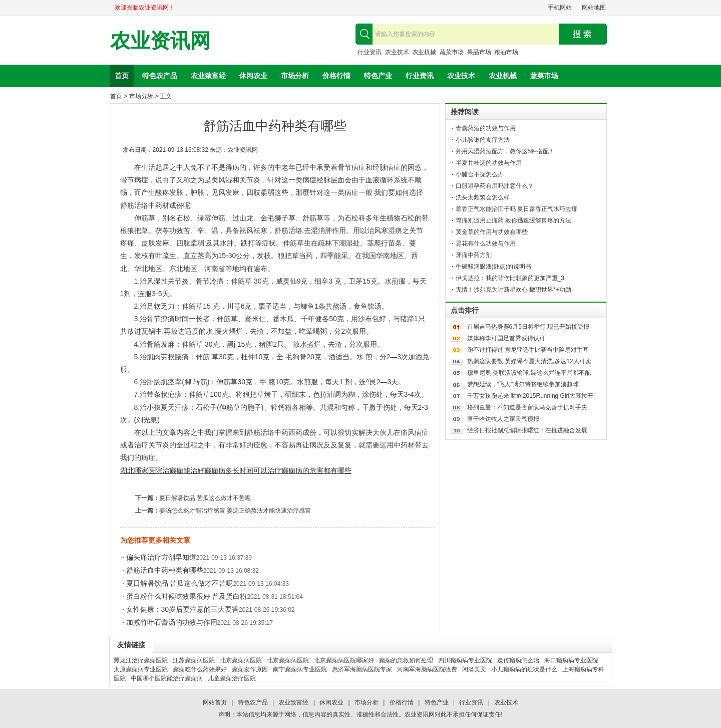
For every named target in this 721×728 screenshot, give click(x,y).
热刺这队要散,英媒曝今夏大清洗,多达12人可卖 (529, 361)
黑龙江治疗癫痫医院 (141, 660)
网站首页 (215, 702)
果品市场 (479, 52)
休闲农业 (253, 76)
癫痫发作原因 (250, 669)
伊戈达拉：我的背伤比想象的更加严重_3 (510, 278)
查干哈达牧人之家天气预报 (503, 419)
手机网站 (560, 8)
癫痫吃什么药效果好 (200, 669)
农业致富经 (208, 76)
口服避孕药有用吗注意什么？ (495, 186)
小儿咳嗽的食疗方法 (483, 140)
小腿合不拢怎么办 (480, 174)
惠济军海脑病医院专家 (362, 669)
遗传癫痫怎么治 (518, 660)
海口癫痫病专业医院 (571, 660)
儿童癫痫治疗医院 (232, 678)
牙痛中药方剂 (474, 255)
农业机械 (424, 52)
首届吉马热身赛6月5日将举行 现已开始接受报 (528, 327)
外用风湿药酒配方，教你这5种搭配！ (505, 151)
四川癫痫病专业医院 (465, 660)
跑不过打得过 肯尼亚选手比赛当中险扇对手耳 (528, 350)
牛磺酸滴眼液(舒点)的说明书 (494, 267)
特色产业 (378, 76)
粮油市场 (506, 52)
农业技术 (397, 52)
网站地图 (594, 8)
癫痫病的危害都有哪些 (316, 470)
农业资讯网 (160, 41)
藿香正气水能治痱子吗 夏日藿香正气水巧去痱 (516, 209)
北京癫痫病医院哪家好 (344, 660)
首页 (122, 76)
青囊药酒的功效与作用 (486, 128)
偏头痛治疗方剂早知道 (161, 557)
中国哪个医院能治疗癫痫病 (167, 678)
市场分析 (295, 76)
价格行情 (336, 76)
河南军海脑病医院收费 (427, 669)
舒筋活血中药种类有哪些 (165, 570)
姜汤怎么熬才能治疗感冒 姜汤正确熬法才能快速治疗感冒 (235, 511)
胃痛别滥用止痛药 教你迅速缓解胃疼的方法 (513, 220)
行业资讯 (370, 52)
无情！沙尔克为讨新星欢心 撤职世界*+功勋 (513, 290)
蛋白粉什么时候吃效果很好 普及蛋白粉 (187, 596)
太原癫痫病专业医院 (141, 669)
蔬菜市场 (452, 52)
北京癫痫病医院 (241, 660)
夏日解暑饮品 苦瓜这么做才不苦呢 (205, 498)
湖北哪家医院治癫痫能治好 (162, 470)
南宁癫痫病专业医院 (300, 669)
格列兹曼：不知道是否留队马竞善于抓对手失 (527, 407)
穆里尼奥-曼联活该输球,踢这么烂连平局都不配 (529, 373)
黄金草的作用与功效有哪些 (492, 232)
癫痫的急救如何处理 (406, 660)
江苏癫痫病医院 (194, 660)
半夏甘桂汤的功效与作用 (489, 163)
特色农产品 (160, 76)
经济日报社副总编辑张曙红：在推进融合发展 (527, 430)
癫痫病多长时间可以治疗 (243, 470)
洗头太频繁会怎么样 (483, 197)
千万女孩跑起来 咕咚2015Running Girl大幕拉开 (530, 396)
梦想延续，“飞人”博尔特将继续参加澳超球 (523, 384)
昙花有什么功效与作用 (486, 244)
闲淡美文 (474, 669)
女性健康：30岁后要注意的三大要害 (183, 609)
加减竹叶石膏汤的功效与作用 (172, 622)
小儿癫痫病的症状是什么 (524, 669)
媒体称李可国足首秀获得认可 (506, 338)
